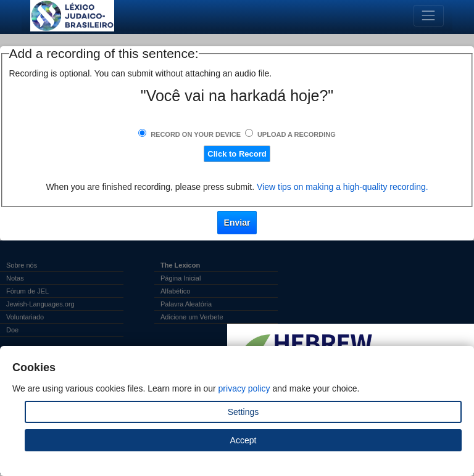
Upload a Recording (297, 134)
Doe (12, 330)
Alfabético (175, 291)
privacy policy (244, 388)
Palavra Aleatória (186, 304)
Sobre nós (22, 265)
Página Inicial (181, 278)
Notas (15, 278)
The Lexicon (180, 265)
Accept (243, 440)
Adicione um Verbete (192, 317)
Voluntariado (25, 317)
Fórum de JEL (27, 291)
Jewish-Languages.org (40, 304)
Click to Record (237, 154)
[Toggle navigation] (429, 16)
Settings (243, 412)
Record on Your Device (196, 134)
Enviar (237, 223)
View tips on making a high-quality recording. (343, 187)
